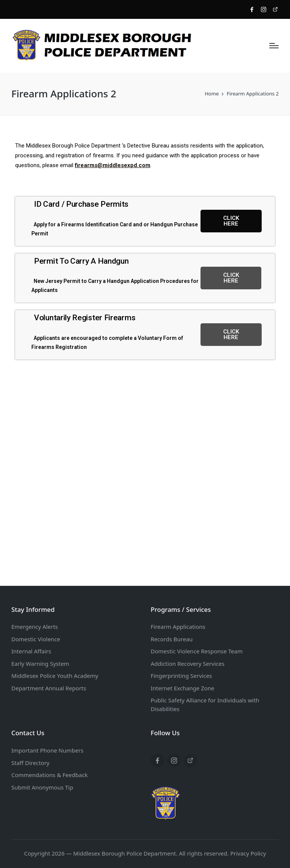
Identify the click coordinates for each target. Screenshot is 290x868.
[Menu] (274, 46)
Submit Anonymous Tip (42, 787)
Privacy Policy (248, 853)
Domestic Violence (36, 639)
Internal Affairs (31, 651)
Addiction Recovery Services (187, 664)
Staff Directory (30, 763)
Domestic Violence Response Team (197, 651)
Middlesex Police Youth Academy (55, 676)
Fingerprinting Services (181, 676)
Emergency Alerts (35, 627)
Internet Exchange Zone (183, 688)
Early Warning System (40, 664)
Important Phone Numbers (47, 750)
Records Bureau (172, 639)
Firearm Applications (178, 627)
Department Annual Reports (49, 688)
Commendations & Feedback (49, 775)
